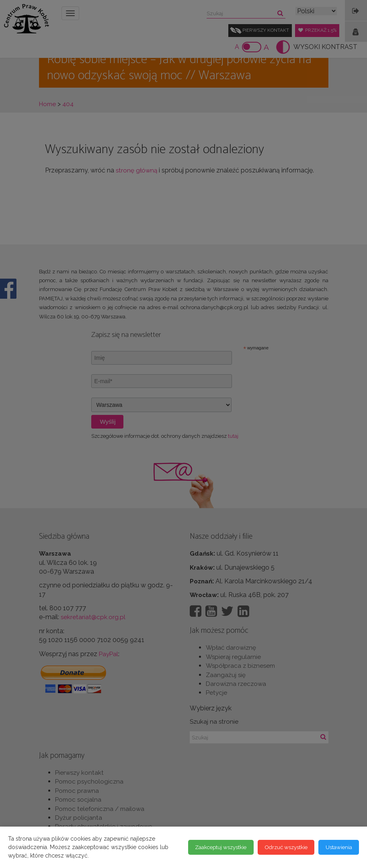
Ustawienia (337, 847)
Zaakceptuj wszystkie (209, 847)
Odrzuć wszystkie (280, 847)
